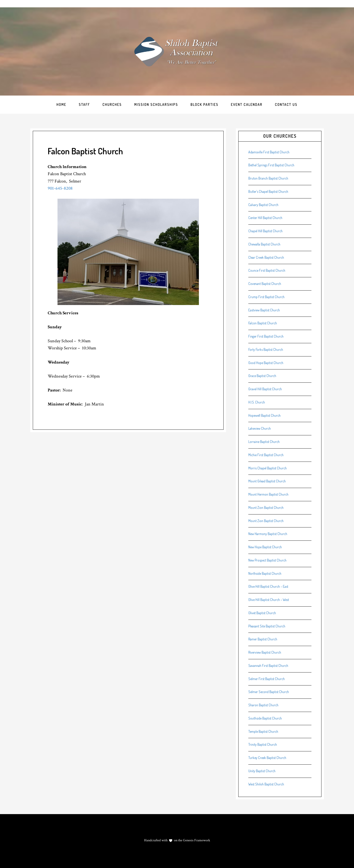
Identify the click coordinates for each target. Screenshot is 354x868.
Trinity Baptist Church (263, 744)
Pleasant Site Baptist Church (267, 626)
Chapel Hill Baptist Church (265, 231)
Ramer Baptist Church (263, 639)
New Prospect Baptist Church (267, 560)
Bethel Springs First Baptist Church (271, 165)
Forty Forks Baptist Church (266, 349)
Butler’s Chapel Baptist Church (268, 191)
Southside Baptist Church (265, 718)
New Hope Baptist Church (265, 547)
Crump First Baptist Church (266, 297)
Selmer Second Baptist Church (269, 692)
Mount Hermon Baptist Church (268, 494)
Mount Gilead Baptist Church (267, 481)
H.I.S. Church (257, 402)
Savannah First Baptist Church (268, 666)
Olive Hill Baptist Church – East (268, 586)
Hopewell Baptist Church (264, 415)
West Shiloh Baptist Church (266, 784)
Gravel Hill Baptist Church (265, 389)
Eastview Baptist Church (264, 310)
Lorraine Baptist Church (264, 442)
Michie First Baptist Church (266, 455)
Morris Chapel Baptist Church (268, 468)
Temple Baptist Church (263, 731)
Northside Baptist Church (265, 573)
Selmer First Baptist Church (267, 679)
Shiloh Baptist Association (177, 51)
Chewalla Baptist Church (264, 244)
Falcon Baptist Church (263, 323)
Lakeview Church (260, 428)
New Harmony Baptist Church (268, 534)
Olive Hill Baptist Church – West (269, 600)
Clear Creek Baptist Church (266, 257)
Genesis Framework (196, 840)
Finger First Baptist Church (266, 336)
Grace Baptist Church (262, 376)
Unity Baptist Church (262, 771)
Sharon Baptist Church (263, 705)
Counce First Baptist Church (267, 270)
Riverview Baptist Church (265, 652)
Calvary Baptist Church (263, 205)
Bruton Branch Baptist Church (268, 178)
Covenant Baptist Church (265, 284)
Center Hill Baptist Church (265, 218)
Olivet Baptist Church (262, 613)
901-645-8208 (60, 188)
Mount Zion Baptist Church (266, 507)
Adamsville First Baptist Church (269, 152)
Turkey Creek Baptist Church (267, 758)
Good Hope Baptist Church (266, 363)
